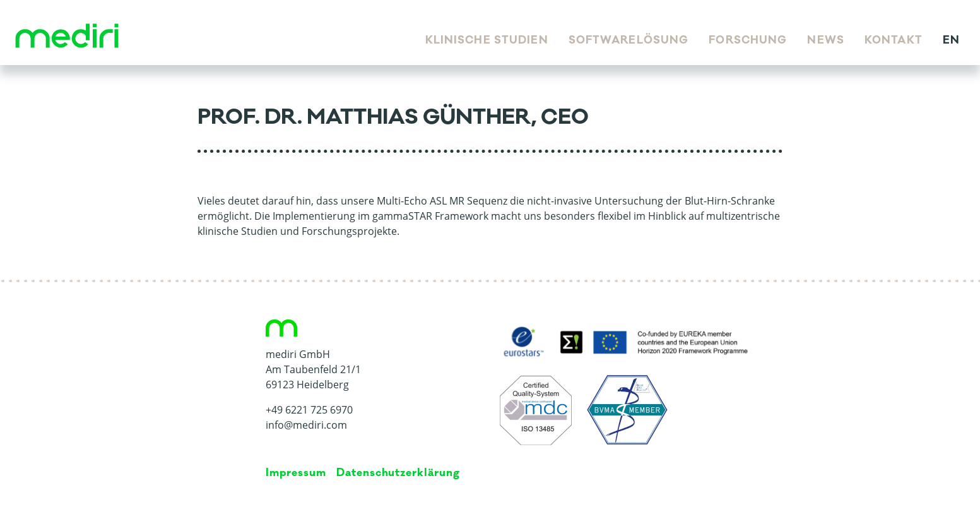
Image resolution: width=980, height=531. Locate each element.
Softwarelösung (629, 40)
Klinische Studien (487, 40)
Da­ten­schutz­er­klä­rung (398, 473)
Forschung (748, 40)
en (951, 40)
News (825, 40)
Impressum (296, 473)
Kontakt (894, 40)
